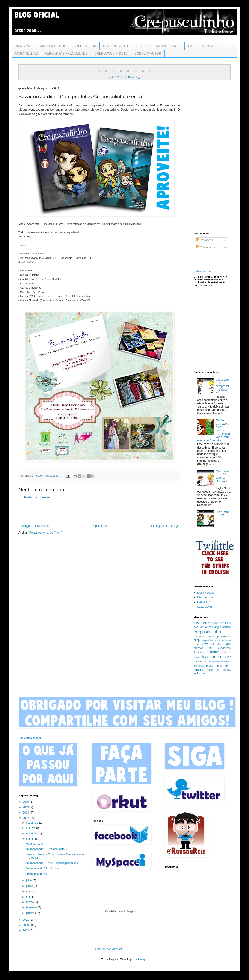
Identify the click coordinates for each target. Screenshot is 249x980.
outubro (31, 828)
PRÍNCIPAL (23, 46)
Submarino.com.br (205, 271)
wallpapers (200, 674)
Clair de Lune (205, 597)
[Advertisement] (99, 512)
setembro (32, 834)
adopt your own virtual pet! (109, 949)
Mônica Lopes (206, 593)
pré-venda (199, 666)
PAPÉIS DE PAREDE (203, 46)
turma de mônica (219, 670)
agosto (31, 839)
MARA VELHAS (26, 53)
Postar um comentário (38, 497)
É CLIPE (143, 46)
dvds (218, 640)
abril (29, 897)
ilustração (199, 652)
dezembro (33, 823)
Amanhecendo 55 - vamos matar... (46, 849)
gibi (228, 644)
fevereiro (32, 907)
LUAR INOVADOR (116, 46)
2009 (26, 930)
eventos (208, 644)
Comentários (206, 247)
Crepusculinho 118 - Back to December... (223, 478)
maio (29, 891)
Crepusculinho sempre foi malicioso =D (223, 386)
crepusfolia (207, 640)
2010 (26, 925)
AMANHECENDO (169, 46)
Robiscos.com (34, 844)
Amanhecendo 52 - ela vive (42, 869)
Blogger (143, 960)
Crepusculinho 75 (223, 514)
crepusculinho (207, 632)
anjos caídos (222, 627)
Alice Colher (202, 623)
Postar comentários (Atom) (46, 533)
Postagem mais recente (34, 526)
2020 (26, 802)
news (210, 662)
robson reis (214, 666)
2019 (26, 807)
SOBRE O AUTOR (148, 53)
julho (29, 881)
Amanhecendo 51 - (37, 874)
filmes (220, 644)
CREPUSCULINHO (52, 46)
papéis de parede (222, 662)
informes (214, 652)
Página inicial (100, 526)
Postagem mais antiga (165, 526)
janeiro (31, 913)
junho (30, 886)
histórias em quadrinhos (212, 648)
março (30, 902)
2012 (26, 818)
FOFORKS (204, 602)
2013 (26, 813)
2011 (26, 920)
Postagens (205, 240)
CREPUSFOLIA (85, 46)
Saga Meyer (205, 607)
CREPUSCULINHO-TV (111, 53)
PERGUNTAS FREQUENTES (66, 53)
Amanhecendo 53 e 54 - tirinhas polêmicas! (52, 863)
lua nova (211, 657)
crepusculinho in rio (203, 636)
